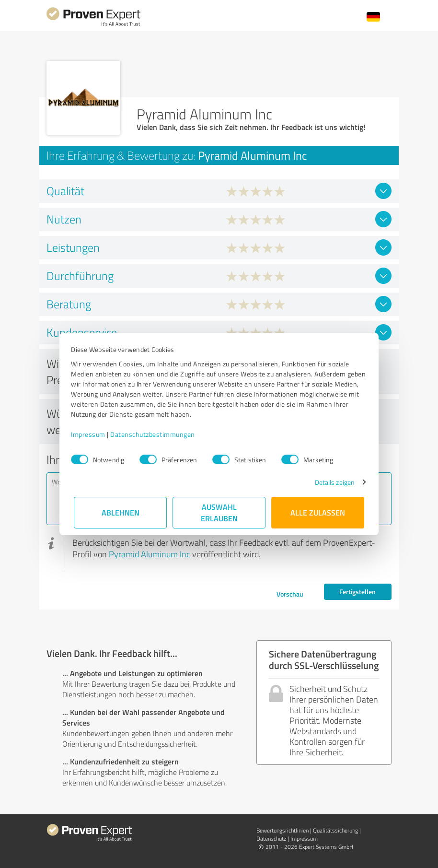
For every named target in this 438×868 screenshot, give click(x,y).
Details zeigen (332, 482)
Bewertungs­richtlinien (282, 830)
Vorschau (290, 594)
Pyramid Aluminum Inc (150, 554)
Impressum (91, 434)
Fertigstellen (357, 592)
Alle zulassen (318, 512)
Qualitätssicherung (335, 830)
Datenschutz (271, 839)
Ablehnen (121, 512)
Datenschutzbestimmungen (156, 434)
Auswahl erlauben (219, 512)
